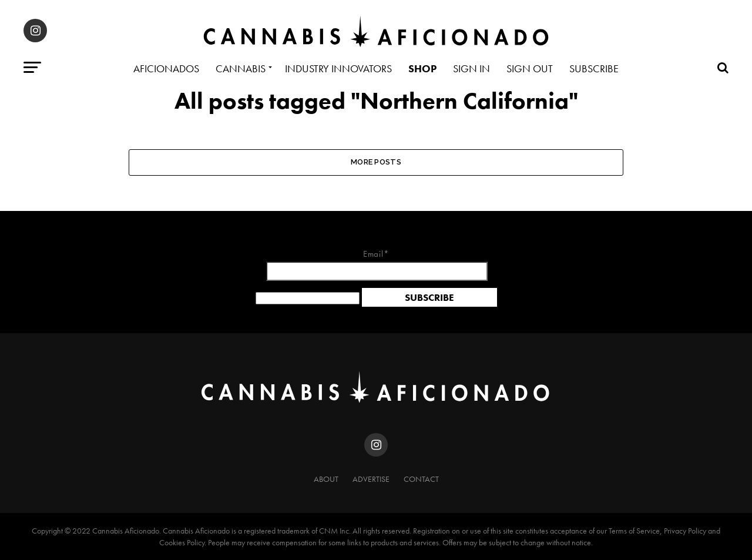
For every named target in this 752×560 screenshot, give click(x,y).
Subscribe (594, 68)
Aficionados (166, 68)
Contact (421, 479)
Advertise (371, 479)
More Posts (376, 162)
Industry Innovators (338, 68)
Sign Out (530, 68)
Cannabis (241, 68)
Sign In (471, 68)
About (326, 479)
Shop (422, 68)
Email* (376, 265)
